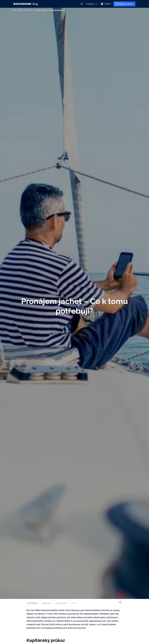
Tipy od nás (32, 603)
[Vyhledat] (82, 4)
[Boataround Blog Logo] (26, 4)
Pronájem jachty (125, 4)
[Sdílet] (120, 602)
